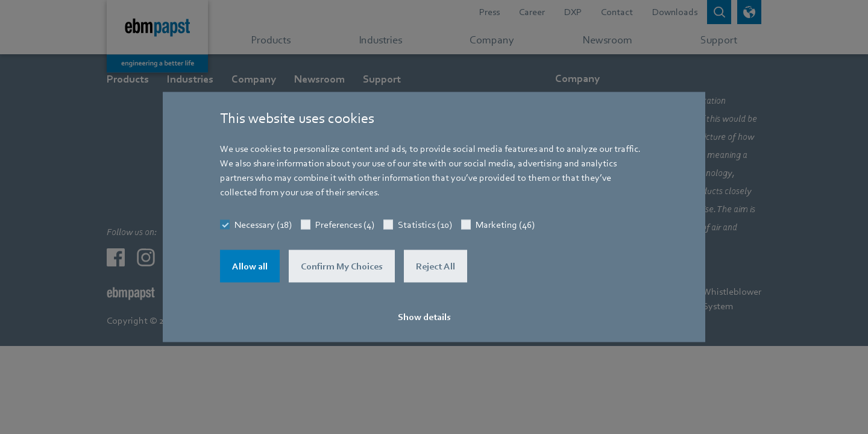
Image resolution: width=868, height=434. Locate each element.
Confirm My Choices (342, 266)
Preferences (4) (345, 225)
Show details (424, 317)
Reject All (436, 266)
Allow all (250, 266)
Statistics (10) (425, 225)
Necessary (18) (263, 225)
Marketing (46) (505, 225)
